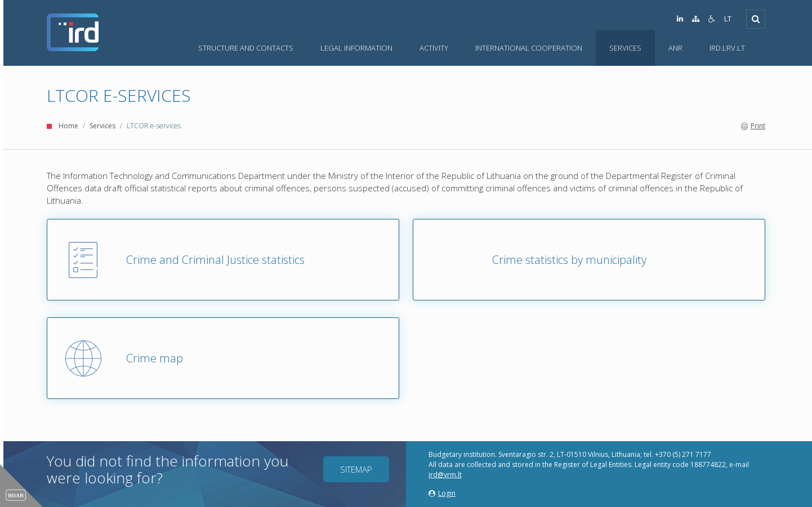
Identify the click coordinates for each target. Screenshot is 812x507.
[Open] (756, 19)
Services (102, 126)
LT (728, 19)
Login (442, 493)
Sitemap (356, 469)
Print (753, 126)
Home (68, 126)
